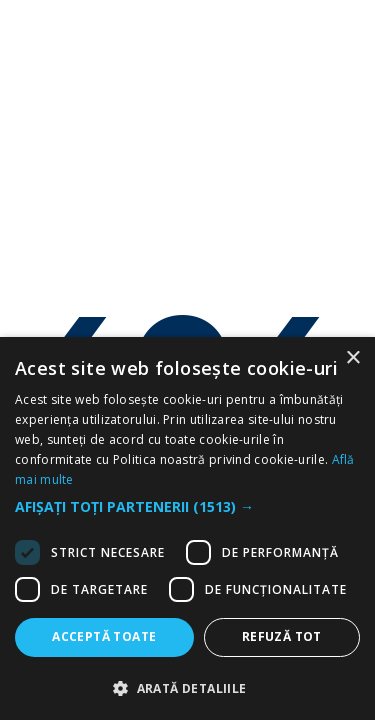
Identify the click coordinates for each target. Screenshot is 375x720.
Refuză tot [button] (282, 636)
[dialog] (187, 528)
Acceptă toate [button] (104, 636)
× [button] (352, 358)
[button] (187, 507)
